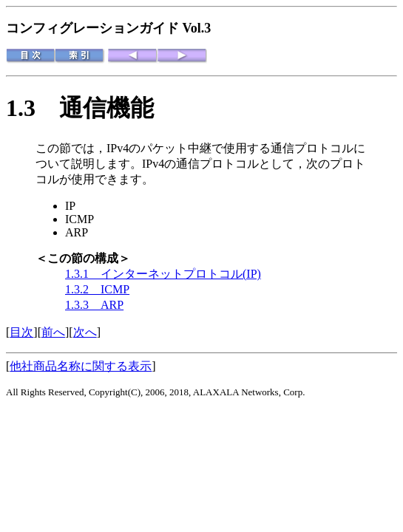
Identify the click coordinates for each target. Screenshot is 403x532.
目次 (21, 332)
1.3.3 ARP (94, 305)
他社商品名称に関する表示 (81, 366)
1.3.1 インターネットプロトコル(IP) (163, 274)
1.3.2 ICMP (97, 289)
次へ (85, 332)
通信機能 (106, 108)
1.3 (33, 108)
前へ (53, 332)
